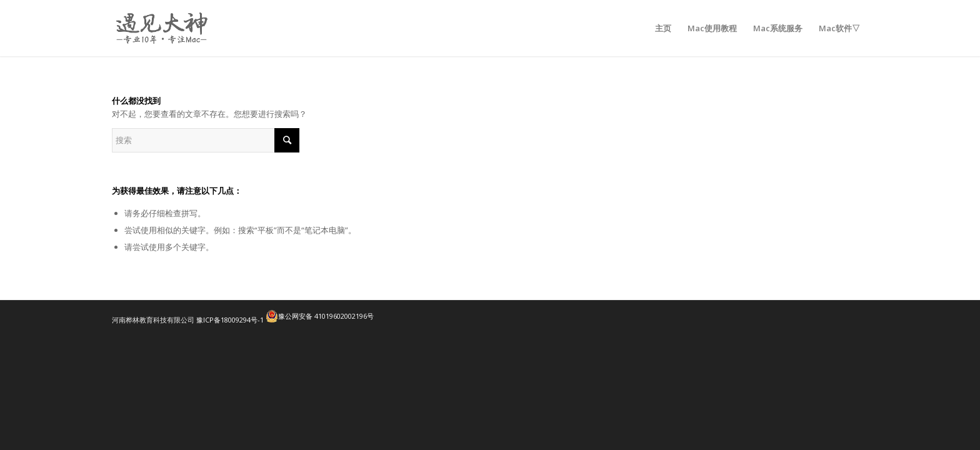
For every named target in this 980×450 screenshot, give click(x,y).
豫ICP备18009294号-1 (230, 320)
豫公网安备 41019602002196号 (320, 316)
